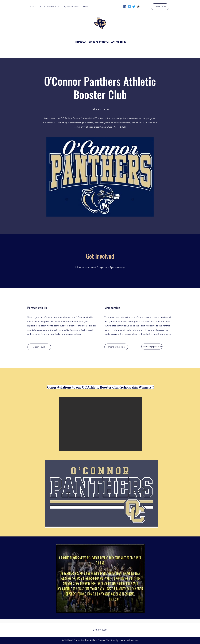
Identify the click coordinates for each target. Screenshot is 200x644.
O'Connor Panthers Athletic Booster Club (100, 42)
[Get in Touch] (39, 347)
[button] (101, 424)
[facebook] (125, 7)
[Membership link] (116, 347)
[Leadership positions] (152, 347)
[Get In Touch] (160, 7)
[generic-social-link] (138, 7)
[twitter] (129, 7)
